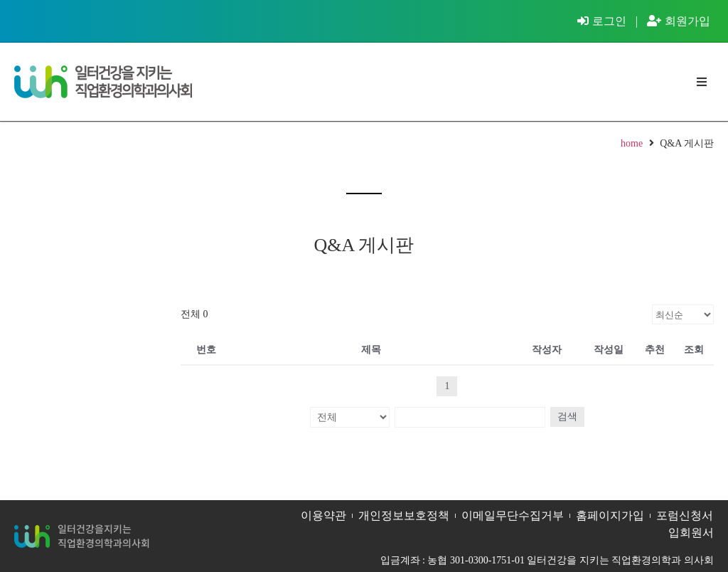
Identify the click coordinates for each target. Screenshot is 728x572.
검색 (565, 417)
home (632, 143)
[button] (701, 82)
